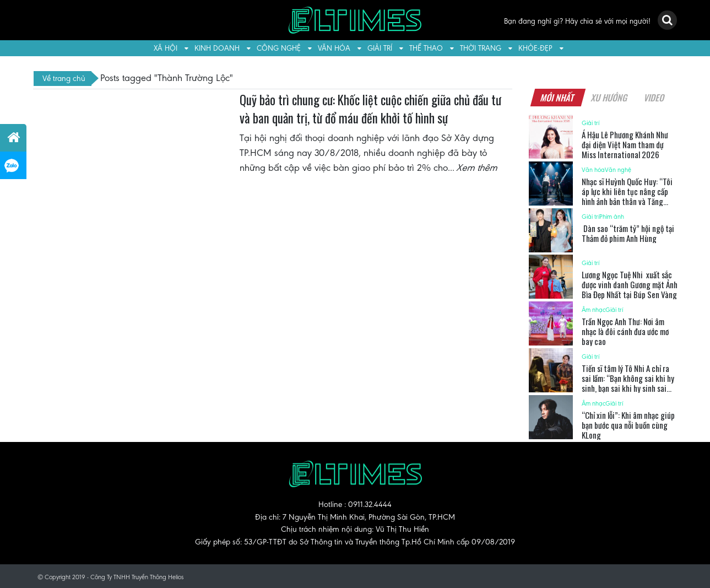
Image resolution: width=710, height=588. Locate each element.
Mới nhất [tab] (558, 98)
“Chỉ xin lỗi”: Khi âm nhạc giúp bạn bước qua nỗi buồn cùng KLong (628, 425)
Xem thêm (478, 168)
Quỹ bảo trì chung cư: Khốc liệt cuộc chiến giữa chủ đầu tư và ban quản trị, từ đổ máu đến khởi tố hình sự (370, 109)
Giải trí (380, 48)
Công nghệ (279, 48)
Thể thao (426, 48)
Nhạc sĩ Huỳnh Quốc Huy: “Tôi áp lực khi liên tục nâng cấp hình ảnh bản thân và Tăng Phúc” (627, 196)
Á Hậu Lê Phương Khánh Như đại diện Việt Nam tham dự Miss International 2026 (625, 144)
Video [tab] (655, 98)
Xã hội (166, 48)
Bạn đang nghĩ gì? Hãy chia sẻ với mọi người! (577, 21)
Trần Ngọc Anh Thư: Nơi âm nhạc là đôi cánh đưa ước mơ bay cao (625, 331)
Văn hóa (334, 48)
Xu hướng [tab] (610, 98)
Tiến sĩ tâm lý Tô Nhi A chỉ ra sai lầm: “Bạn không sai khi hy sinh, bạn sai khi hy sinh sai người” (628, 383)
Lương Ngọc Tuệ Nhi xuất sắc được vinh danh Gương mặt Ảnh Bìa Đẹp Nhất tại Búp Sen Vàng (630, 284)
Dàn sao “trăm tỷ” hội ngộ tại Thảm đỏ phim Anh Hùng (628, 233)
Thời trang (481, 48)
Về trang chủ (64, 78)
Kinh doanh (217, 48)
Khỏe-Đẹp (535, 48)
